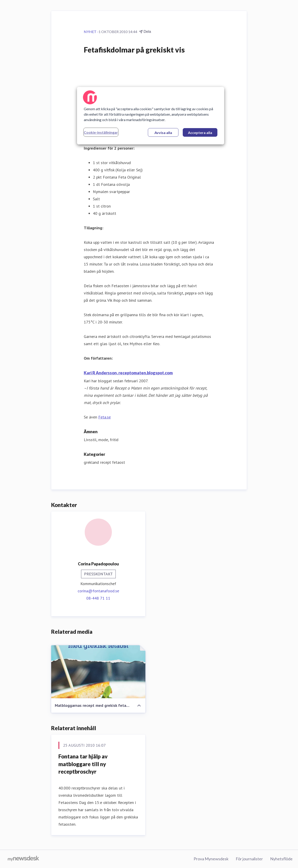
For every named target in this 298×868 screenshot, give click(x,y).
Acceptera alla (200, 133)
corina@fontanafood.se (98, 591)
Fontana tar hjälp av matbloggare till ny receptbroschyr (83, 764)
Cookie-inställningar (101, 132)
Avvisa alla (163, 133)
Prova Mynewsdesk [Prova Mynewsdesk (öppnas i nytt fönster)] (211, 859)
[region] (151, 116)
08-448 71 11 (98, 598)
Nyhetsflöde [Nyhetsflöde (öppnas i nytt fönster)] (281, 859)
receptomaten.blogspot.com (145, 373)
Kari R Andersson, (101, 373)
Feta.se (105, 417)
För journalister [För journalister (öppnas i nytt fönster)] (249, 859)
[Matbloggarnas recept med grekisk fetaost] (98, 672)
